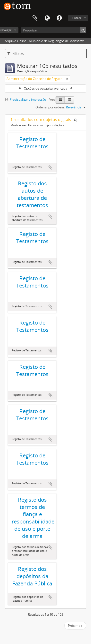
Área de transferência (35, 18)
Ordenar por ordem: (50, 107)
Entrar (77, 18)
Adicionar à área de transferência (50, 167)
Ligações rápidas (59, 18)
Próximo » (75, 626)
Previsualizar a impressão (25, 99)
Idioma (47, 18)
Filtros (16, 53)
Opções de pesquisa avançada (45, 88)
